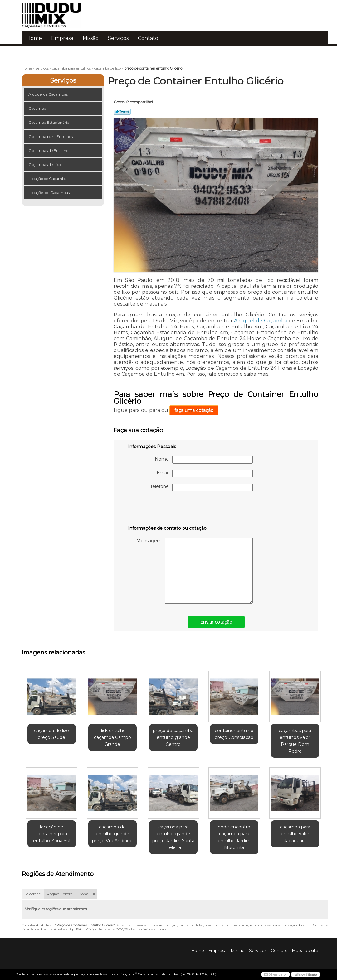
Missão (91, 38)
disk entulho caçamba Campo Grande (112, 737)
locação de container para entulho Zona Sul (52, 834)
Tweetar (122, 112)
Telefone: (201, 487)
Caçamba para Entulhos (51, 136)
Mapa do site (305, 950)
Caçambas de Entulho (49, 150)
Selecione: (33, 894)
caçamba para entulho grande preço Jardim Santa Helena (173, 837)
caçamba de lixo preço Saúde (51, 734)
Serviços (118, 38)
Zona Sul (87, 894)
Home (34, 38)
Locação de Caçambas (49, 179)
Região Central (60, 894)
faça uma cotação (194, 410)
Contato (148, 38)
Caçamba (38, 108)
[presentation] (168, 509)
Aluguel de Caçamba (261, 321)
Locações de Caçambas (49, 193)
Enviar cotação (216, 622)
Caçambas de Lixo (45, 164)
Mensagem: (195, 571)
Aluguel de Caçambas (49, 94)
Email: (205, 474)
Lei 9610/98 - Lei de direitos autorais (138, 929)
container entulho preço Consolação (234, 734)
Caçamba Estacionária (49, 122)
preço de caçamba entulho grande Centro (173, 737)
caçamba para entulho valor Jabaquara (295, 834)
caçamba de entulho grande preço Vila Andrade (112, 834)
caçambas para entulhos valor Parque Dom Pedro (295, 741)
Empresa (62, 38)
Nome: (204, 460)
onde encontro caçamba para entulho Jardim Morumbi (234, 837)
